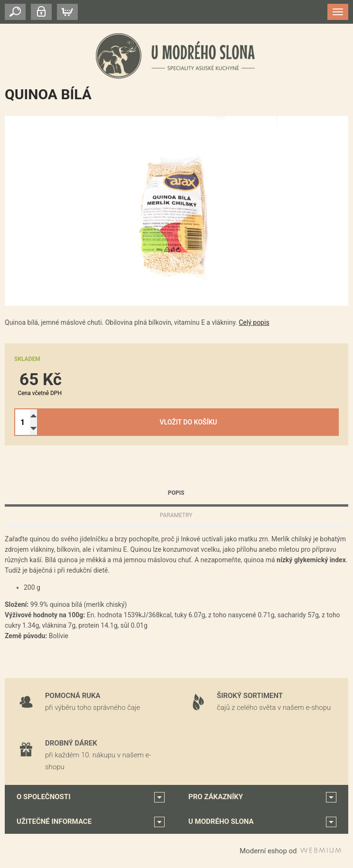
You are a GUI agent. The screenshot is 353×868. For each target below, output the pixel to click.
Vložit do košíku (189, 422)
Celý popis (254, 322)
